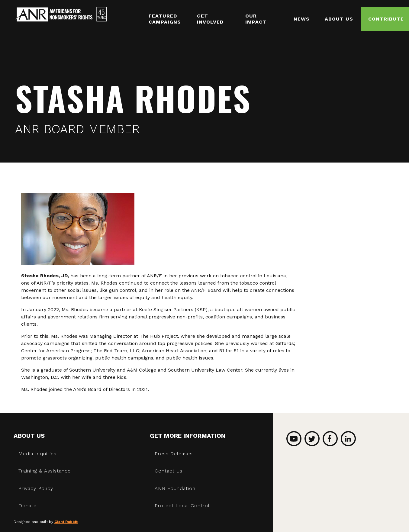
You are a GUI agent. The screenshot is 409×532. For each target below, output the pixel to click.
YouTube (294, 439)
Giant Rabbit (66, 522)
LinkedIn (348, 439)
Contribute (386, 19)
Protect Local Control (182, 506)
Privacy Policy (36, 488)
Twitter (312, 439)
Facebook (330, 439)
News (302, 19)
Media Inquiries (37, 454)
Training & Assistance (45, 471)
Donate (27, 506)
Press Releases (174, 454)
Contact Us (169, 471)
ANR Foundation (175, 488)
